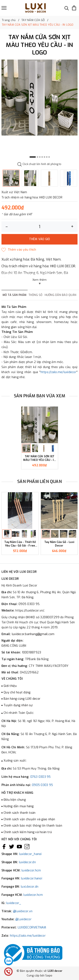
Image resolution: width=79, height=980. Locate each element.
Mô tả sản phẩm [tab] (15, 295)
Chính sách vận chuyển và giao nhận (29, 819)
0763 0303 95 (41, 777)
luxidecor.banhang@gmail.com (33, 634)
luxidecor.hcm (31, 870)
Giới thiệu (10, 686)
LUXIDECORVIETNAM (32, 927)
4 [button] (42, 157)
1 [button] (33, 157)
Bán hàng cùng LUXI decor (22, 699)
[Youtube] (19, 847)
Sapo (49, 975)
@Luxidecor (23, 919)
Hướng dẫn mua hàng (19, 806)
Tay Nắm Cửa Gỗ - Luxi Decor (59, 544)
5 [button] (44, 157)
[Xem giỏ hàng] (74, 8)
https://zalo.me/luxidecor (59, 372)
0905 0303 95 (42, 785)
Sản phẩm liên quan (39, 482)
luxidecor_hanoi (30, 854)
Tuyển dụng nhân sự (18, 705)
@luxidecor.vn (23, 911)
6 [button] (47, 157)
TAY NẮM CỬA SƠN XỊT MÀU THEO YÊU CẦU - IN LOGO (39, 458)
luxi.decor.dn (30, 887)
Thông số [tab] (36, 295)
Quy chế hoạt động (17, 692)
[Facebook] (4, 847)
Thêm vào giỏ (40, 239)
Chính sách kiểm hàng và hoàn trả (28, 832)
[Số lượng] (39, 227)
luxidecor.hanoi (32, 878)
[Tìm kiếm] (67, 8)
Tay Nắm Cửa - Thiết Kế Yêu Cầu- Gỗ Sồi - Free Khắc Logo (20, 544)
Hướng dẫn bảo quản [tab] (61, 295)
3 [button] (40, 157)
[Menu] (4, 8)
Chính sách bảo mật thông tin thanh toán (33, 826)
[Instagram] (27, 847)
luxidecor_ (14, 903)
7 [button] (49, 157)
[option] (39, 98)
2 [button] (37, 157)
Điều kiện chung (15, 800)
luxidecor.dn (27, 862)
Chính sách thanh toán (19, 813)
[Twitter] (12, 847)
